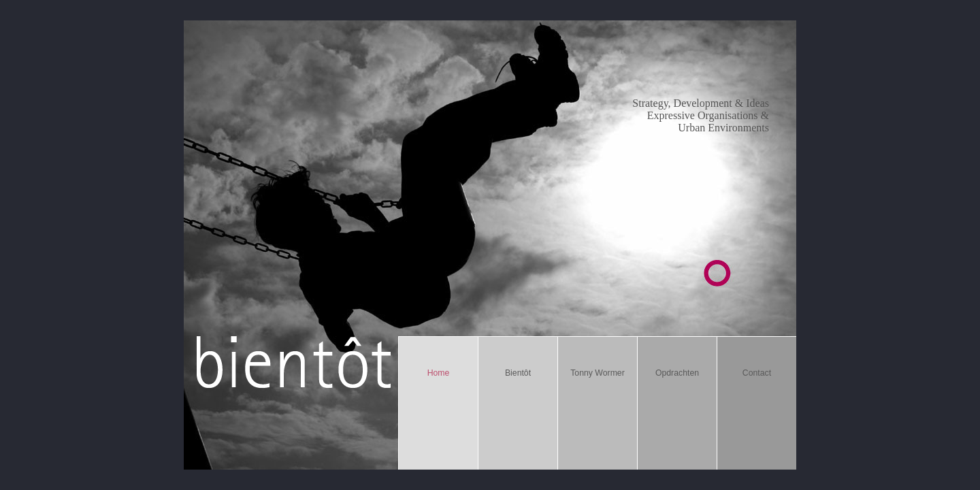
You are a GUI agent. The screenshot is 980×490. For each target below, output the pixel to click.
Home (439, 373)
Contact (757, 373)
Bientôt (518, 373)
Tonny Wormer (598, 373)
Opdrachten (677, 373)
